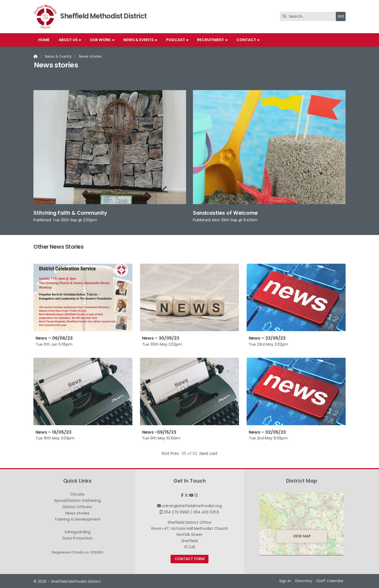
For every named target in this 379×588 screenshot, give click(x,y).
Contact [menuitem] (246, 40)
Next (204, 454)
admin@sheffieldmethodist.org (192, 506)
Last (214, 454)
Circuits (77, 494)
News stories (77, 513)
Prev (175, 454)
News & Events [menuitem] (138, 40)
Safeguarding (78, 532)
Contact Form (190, 559)
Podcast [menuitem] (176, 40)
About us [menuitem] (68, 40)
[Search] (309, 16)
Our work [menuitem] (100, 40)
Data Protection (78, 538)
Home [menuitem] (44, 40)
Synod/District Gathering (77, 501)
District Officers (77, 507)
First (166, 454)
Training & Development (78, 520)
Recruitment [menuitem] (211, 40)
